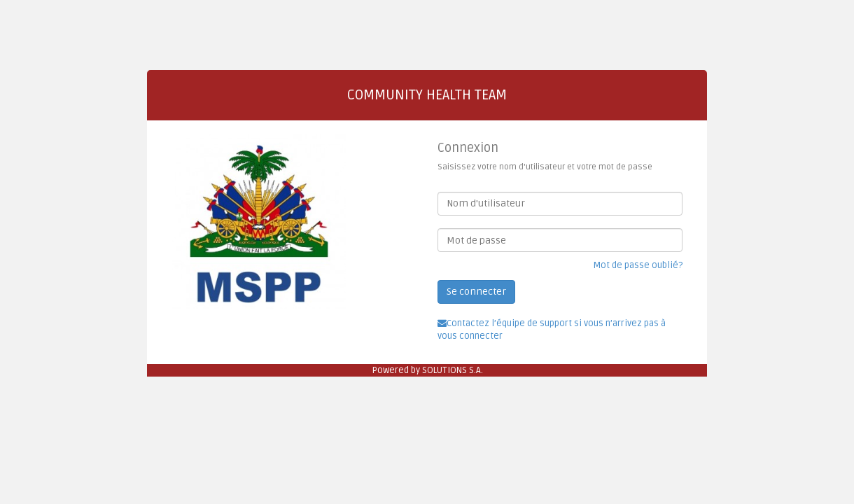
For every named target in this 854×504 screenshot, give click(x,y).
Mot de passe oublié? (638, 265)
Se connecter (476, 292)
